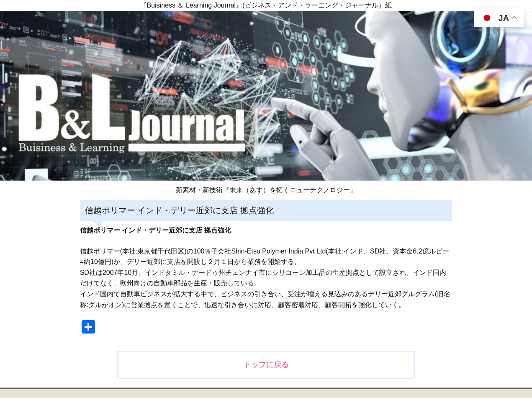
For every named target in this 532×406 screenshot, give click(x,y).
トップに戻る (266, 365)
